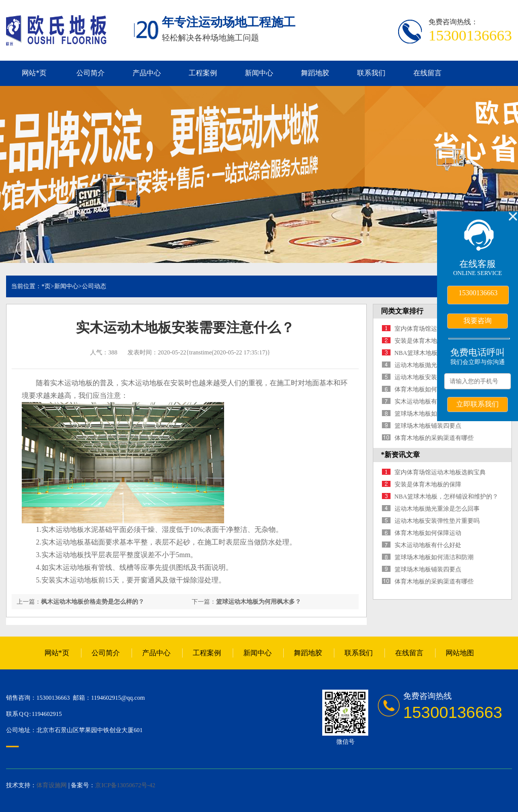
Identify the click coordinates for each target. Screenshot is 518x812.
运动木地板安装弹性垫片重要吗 (437, 521)
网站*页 (34, 73)
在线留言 (427, 73)
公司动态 (94, 286)
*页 (46, 286)
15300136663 (478, 293)
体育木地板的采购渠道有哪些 (434, 438)
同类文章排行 (402, 311)
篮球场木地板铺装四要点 (428, 426)
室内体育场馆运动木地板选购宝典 (440, 472)
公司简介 (91, 73)
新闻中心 (259, 73)
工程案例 (203, 73)
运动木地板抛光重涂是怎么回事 (437, 509)
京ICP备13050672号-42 (125, 785)
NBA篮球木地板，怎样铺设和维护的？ (446, 497)
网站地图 (460, 653)
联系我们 (371, 73)
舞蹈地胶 (315, 73)
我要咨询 (478, 321)
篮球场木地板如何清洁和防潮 (434, 414)
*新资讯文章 (400, 455)
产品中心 (147, 73)
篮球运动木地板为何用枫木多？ (258, 602)
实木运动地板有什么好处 (428, 401)
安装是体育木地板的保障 (428, 341)
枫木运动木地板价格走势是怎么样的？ (93, 602)
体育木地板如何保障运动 (428, 389)
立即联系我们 (478, 404)
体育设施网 (52, 785)
